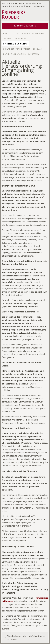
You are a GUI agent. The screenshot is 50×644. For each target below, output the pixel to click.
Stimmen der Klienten (33, 34)
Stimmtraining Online (15, 44)
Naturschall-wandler (15, 54)
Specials (37, 49)
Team (17, 34)
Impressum (34, 54)
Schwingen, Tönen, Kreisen (17, 49)
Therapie (8, 39)
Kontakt (8, 34)
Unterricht (20, 39)
